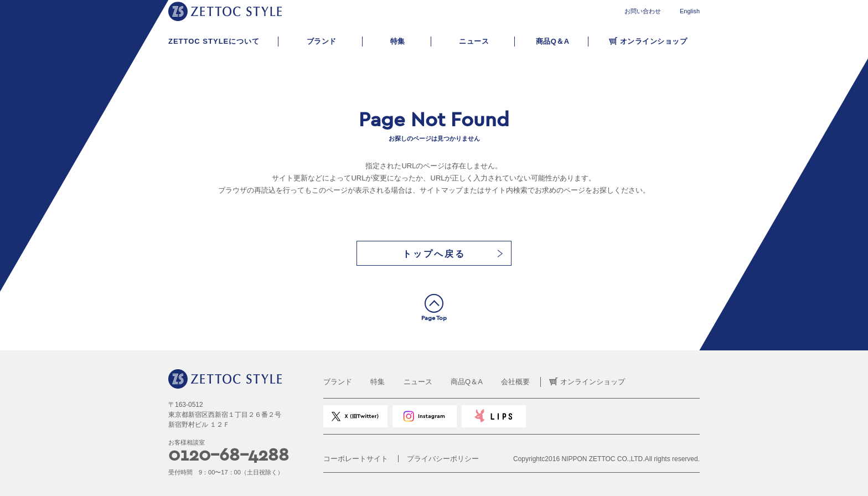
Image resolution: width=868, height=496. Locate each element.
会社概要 (515, 382)
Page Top (434, 318)
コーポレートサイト (356, 459)
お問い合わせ (643, 11)
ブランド (322, 41)
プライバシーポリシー (443, 459)
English (690, 11)
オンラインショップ (654, 41)
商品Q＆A (553, 41)
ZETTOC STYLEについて (214, 41)
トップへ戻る (434, 254)
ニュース (474, 41)
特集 (398, 41)
